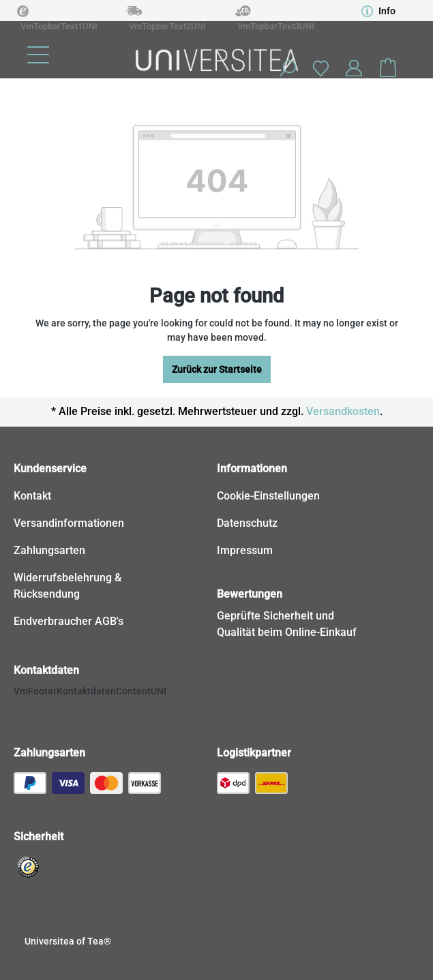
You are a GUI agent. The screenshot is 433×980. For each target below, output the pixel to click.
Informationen (252, 469)
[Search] (287, 68)
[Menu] (38, 55)
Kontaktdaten (46, 670)
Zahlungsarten (49, 550)
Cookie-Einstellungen (268, 496)
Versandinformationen (69, 523)
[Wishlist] (320, 68)
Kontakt (32, 496)
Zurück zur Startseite (217, 369)
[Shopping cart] (388, 68)
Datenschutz (247, 523)
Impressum (245, 550)
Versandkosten (343, 411)
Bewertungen (250, 594)
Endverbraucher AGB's (69, 621)
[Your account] (354, 68)
